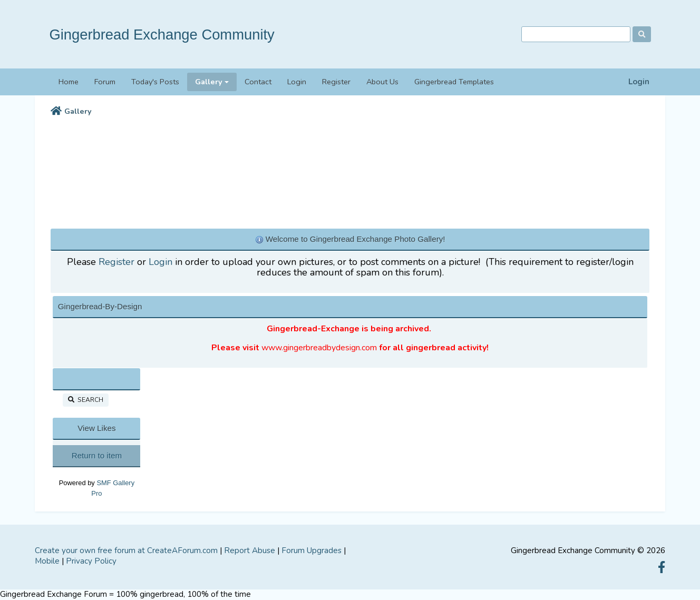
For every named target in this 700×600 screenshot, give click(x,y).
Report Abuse (250, 550)
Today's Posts (155, 82)
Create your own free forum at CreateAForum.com (126, 550)
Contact (258, 82)
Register (336, 82)
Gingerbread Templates (454, 82)
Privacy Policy (91, 561)
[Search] (576, 35)
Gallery (78, 111)
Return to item (97, 455)
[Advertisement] (350, 170)
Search (86, 400)
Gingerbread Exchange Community (162, 35)
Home (69, 82)
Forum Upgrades (312, 550)
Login (639, 82)
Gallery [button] (209, 82)
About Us (382, 82)
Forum (105, 82)
